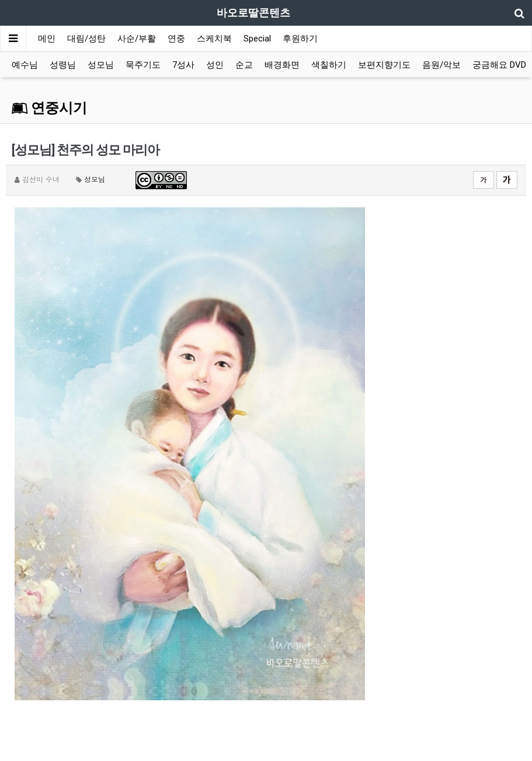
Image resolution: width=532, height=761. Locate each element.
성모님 (101, 65)
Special (257, 39)
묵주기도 (143, 65)
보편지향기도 (384, 65)
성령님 (63, 65)
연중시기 (49, 108)
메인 (47, 39)
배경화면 (282, 65)
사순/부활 (137, 39)
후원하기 (300, 39)
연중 (176, 39)
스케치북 (214, 39)
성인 (215, 65)
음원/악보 (441, 65)
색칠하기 (329, 65)
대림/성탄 (86, 39)
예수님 (25, 65)
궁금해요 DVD (499, 65)
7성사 (183, 65)
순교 (244, 65)
